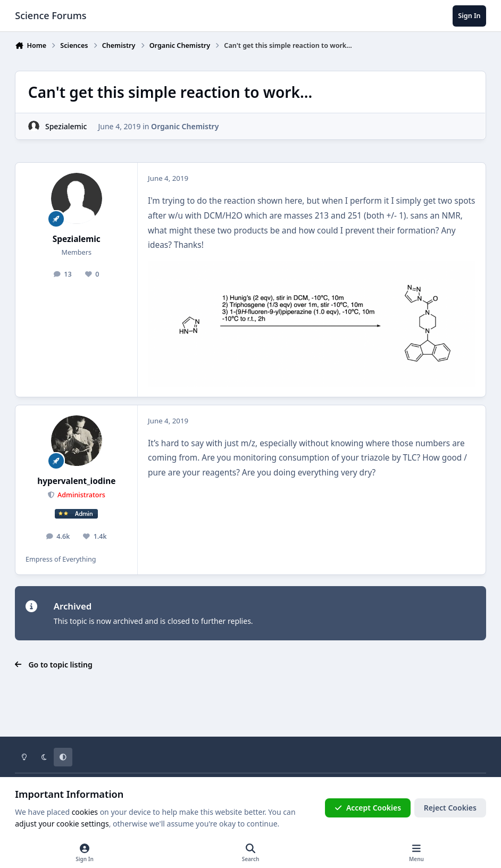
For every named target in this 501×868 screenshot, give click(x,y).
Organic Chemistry (185, 126)
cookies (85, 812)
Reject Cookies (450, 808)
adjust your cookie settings (62, 824)
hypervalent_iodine (76, 481)
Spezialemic (66, 126)
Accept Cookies (368, 808)
